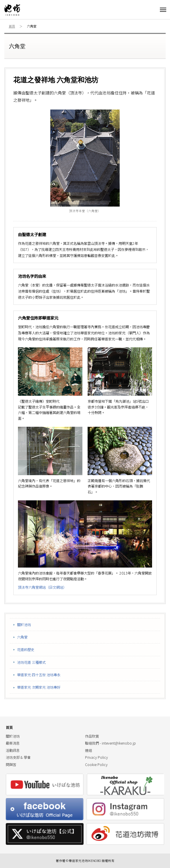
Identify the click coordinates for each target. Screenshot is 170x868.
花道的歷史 (26, 650)
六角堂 (22, 637)
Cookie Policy (96, 765)
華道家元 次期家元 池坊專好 (39, 687)
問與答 (11, 765)
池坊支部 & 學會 (18, 757)
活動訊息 (13, 750)
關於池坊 (24, 625)
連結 (88, 750)
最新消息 (13, 743)
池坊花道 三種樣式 (31, 662)
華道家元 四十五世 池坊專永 (39, 675)
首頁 (12, 26)
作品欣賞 (92, 736)
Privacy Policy (96, 757)
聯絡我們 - (110, 743)
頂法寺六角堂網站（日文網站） (42, 587)
